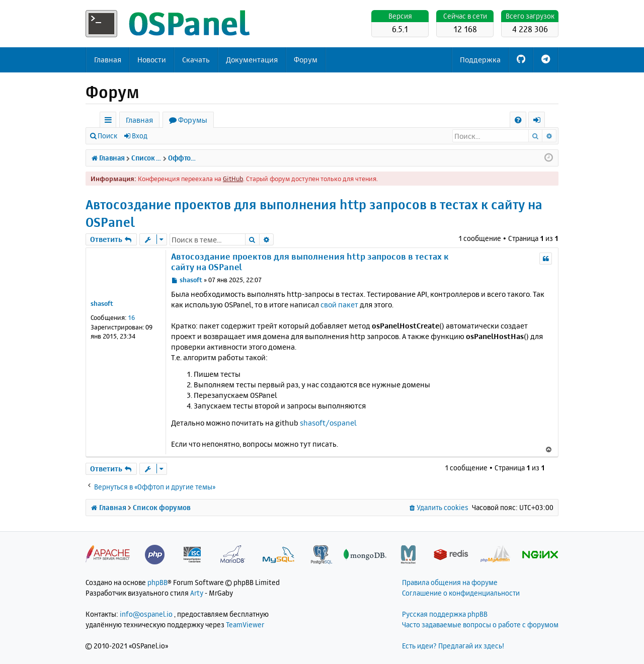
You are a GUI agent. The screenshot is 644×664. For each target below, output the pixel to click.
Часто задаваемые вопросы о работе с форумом (480, 625)
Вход (140, 136)
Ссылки (110, 121)
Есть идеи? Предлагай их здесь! (453, 646)
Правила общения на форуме (450, 582)
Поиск (107, 136)
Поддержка (480, 60)
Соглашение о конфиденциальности (461, 593)
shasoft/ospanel (328, 423)
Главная (108, 60)
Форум (306, 60)
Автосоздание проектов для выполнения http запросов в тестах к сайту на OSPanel (314, 213)
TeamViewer (245, 625)
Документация (252, 60)
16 (131, 317)
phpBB (157, 582)
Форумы (193, 120)
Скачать (196, 60)
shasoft (102, 303)
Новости (152, 60)
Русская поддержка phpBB (445, 614)
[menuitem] (518, 120)
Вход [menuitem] (540, 121)
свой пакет (339, 305)
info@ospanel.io (146, 614)
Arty (197, 593)
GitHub (233, 179)
